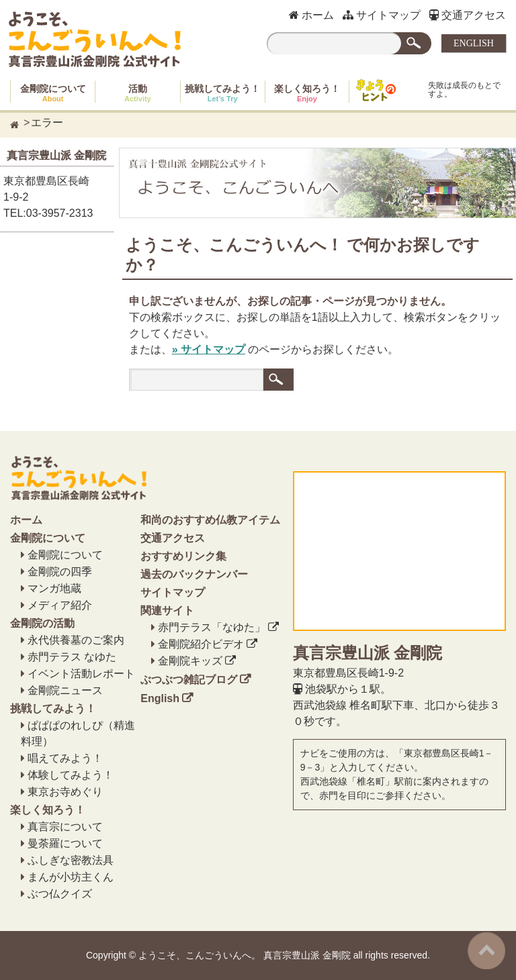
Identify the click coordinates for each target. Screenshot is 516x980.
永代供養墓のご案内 (76, 640)
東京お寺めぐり (65, 792)
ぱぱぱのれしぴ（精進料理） (78, 733)
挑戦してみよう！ (222, 93)
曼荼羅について (65, 843)
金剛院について (53, 93)
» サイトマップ (209, 349)
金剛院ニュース (65, 690)
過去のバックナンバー (194, 574)
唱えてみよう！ (65, 758)
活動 (138, 93)
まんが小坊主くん (71, 877)
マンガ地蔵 (54, 588)
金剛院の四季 (60, 572)
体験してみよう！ (71, 775)
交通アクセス (468, 15)
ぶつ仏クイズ (60, 894)
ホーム (311, 15)
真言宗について (65, 827)
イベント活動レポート (81, 674)
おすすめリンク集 (183, 556)
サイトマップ (382, 15)
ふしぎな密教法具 (71, 860)
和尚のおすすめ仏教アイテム (210, 520)
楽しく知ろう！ (307, 93)
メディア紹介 (60, 605)
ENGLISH (474, 43)
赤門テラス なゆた (72, 657)
